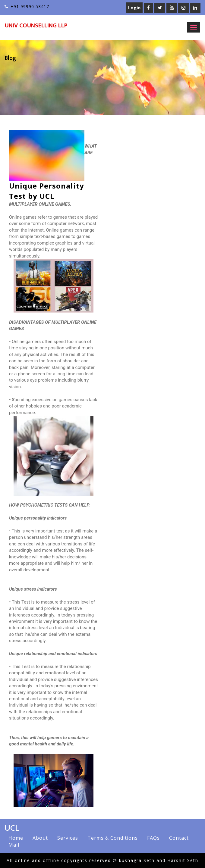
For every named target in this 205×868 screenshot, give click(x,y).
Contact (179, 838)
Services (68, 838)
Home (16, 838)
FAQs (153, 838)
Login (134, 8)
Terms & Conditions (113, 838)
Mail (14, 845)
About (40, 838)
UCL (12, 828)
